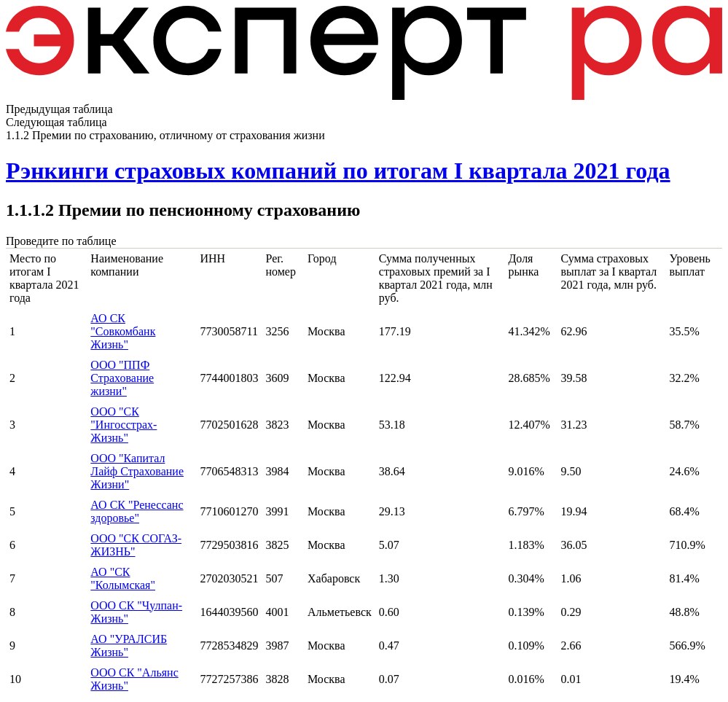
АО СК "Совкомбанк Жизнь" (123, 331)
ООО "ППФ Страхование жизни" (122, 378)
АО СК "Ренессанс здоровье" (137, 511)
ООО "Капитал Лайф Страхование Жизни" (137, 471)
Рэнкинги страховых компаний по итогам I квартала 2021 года (338, 171)
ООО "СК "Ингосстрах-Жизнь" (124, 425)
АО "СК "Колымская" (123, 578)
